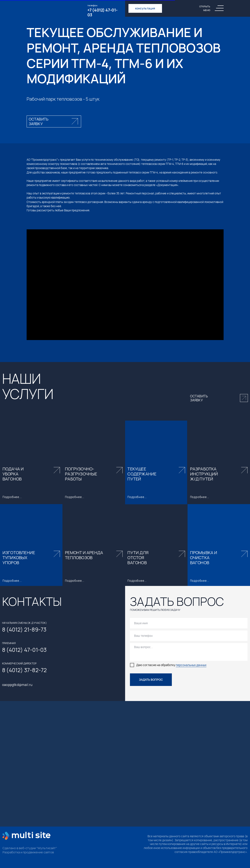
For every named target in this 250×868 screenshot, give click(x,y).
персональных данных (191, 665)
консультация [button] (145, 8)
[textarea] (189, 652)
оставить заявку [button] (199, 398)
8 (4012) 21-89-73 (24, 629)
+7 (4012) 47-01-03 (102, 12)
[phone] (189, 636)
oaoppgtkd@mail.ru (17, 685)
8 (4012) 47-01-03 (24, 650)
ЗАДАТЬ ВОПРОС (151, 680)
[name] (189, 623)
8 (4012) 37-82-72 (24, 670)
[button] (54, 121)
